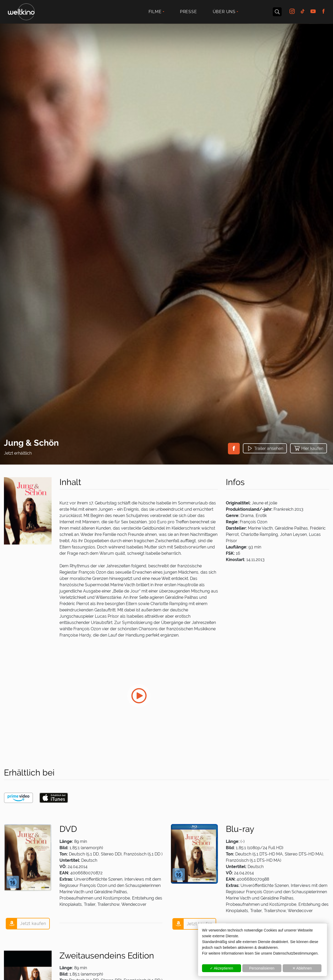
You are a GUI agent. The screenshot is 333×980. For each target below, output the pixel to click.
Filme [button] (155, 12)
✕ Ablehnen (302, 968)
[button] (234, 449)
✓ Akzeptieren (222, 968)
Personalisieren (262, 968)
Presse (189, 12)
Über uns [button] (224, 12)
